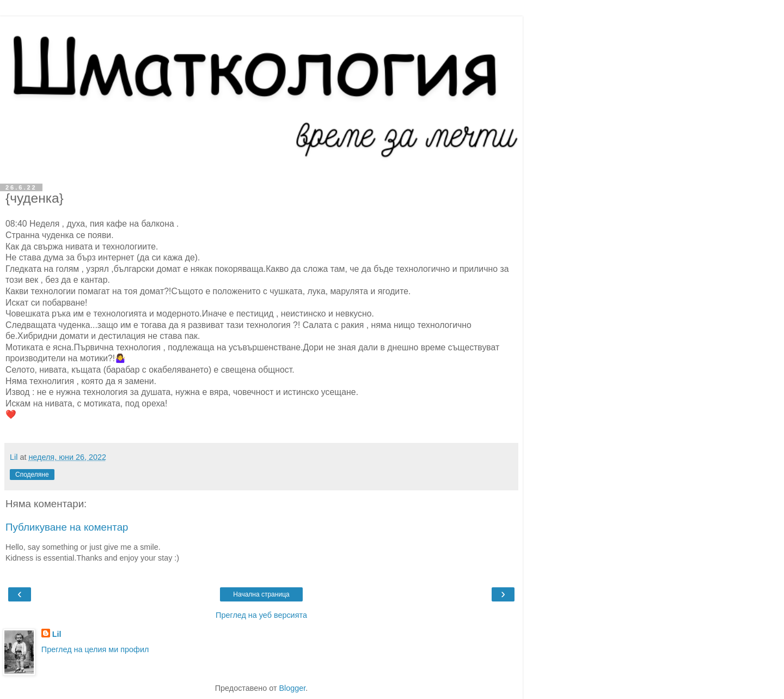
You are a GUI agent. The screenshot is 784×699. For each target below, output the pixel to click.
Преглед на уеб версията (261, 615)
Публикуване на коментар (67, 527)
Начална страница (261, 594)
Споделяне (32, 475)
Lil (57, 634)
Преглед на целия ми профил (95, 649)
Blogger (292, 688)
